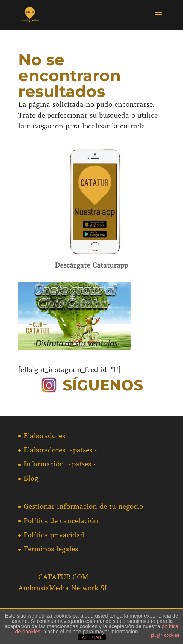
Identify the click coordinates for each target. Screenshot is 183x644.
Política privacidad (54, 535)
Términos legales (51, 549)
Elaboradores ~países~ (61, 450)
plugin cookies (165, 635)
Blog (31, 478)
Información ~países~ (60, 464)
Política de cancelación (61, 521)
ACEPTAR (91, 638)
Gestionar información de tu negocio (83, 506)
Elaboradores (44, 436)
